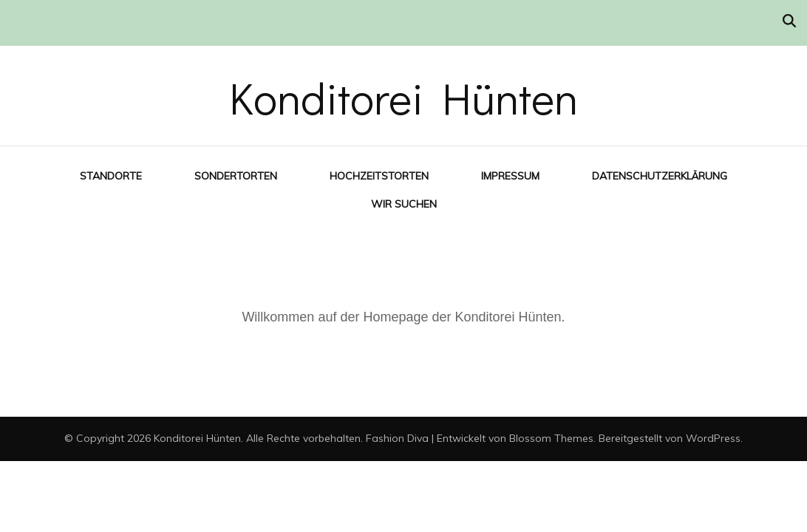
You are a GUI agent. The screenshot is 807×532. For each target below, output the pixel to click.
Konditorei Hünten (403, 97)
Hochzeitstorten (379, 176)
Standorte (111, 176)
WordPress (713, 438)
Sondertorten (236, 176)
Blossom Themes (551, 438)
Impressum (510, 176)
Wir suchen (404, 204)
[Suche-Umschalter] (789, 21)
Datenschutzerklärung (660, 176)
